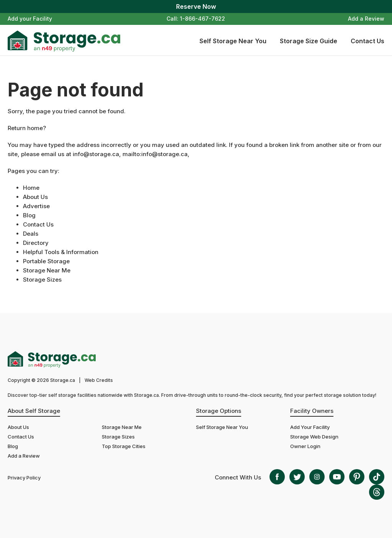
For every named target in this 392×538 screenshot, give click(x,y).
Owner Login (305, 446)
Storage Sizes (42, 280)
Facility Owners (312, 411)
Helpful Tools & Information (61, 252)
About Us (35, 197)
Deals (31, 234)
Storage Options (219, 411)
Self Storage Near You (233, 41)
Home (31, 188)
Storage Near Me (47, 270)
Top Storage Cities (124, 446)
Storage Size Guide (309, 41)
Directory (36, 243)
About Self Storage (34, 411)
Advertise (36, 206)
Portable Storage (46, 261)
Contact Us (367, 41)
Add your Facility (30, 19)
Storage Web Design (314, 437)
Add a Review (366, 19)
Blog (29, 215)
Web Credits (99, 380)
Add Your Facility (310, 427)
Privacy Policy (24, 478)
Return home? (27, 128)
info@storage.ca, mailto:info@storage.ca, (131, 154)
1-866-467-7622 (203, 19)
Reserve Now (196, 7)
